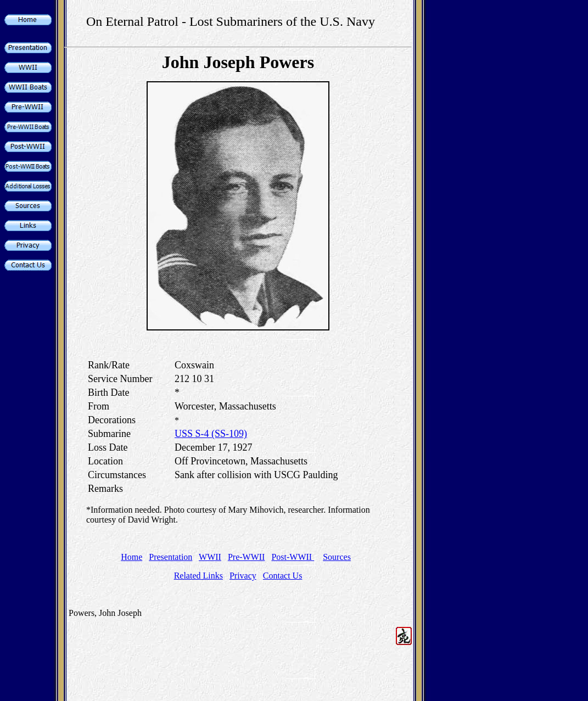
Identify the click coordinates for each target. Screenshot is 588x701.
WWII (210, 557)
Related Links (198, 576)
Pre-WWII (247, 557)
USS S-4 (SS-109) (211, 434)
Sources (337, 557)
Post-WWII (293, 557)
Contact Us (283, 576)
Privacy (243, 576)
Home (131, 557)
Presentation (170, 557)
